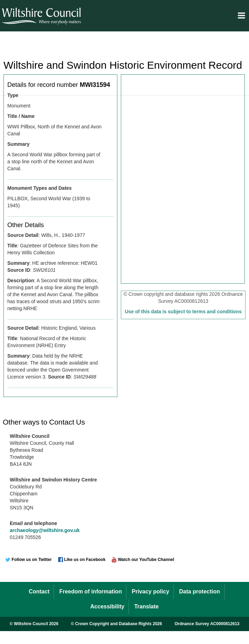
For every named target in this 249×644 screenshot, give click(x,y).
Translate (146, 606)
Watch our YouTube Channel (143, 560)
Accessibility (107, 606)
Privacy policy (150, 591)
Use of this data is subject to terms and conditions (183, 312)
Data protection (199, 591)
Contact (39, 591)
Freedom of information (91, 591)
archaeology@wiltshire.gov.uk (45, 530)
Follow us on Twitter (28, 560)
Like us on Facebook (82, 560)
